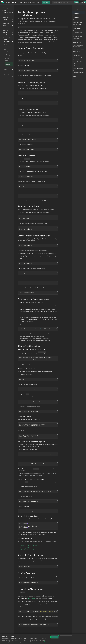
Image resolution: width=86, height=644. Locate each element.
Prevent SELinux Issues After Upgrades (78, 55)
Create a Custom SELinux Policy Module (78, 59)
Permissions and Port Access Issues (78, 33)
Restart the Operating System (78, 69)
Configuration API (22, 77)
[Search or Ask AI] (63, 2)
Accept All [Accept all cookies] (55, 637)
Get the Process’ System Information (78, 29)
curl (57, 605)
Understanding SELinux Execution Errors (78, 46)
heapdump (42, 598)
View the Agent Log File (79, 72)
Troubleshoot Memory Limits (78, 76)
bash (53, 605)
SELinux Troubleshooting (77, 42)
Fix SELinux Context (77, 52)
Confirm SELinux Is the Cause (78, 63)
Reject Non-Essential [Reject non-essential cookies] (66, 637)
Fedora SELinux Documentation (27, 550)
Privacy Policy (42, 642)
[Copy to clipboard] (57, 60)
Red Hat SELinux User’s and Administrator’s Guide (32, 546)
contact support (32, 598)
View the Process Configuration (77, 17)
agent (33, 363)
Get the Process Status (78, 20)
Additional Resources (78, 66)
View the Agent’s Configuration (77, 13)
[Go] (85, 2)
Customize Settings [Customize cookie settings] (79, 637)
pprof (40, 603)
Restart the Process (78, 22)
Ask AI (81, 2)
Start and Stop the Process (77, 25)
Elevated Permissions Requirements (78, 37)
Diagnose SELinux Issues (78, 49)
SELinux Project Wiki (25, 548)
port (47, 603)
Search (76, 2)
